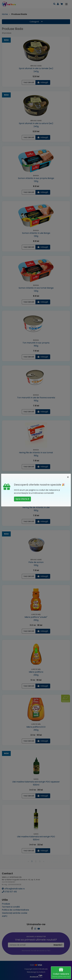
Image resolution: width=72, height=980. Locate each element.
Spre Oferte (22, 499)
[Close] (68, 477)
